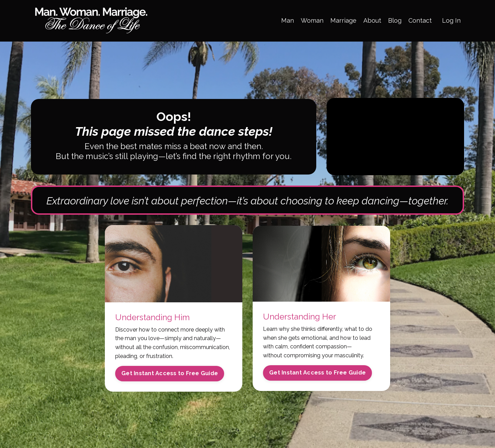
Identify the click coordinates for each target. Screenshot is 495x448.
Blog (395, 20)
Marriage (343, 20)
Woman (312, 20)
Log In (451, 20)
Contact (420, 20)
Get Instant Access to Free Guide (170, 373)
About (372, 20)
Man (288, 20)
